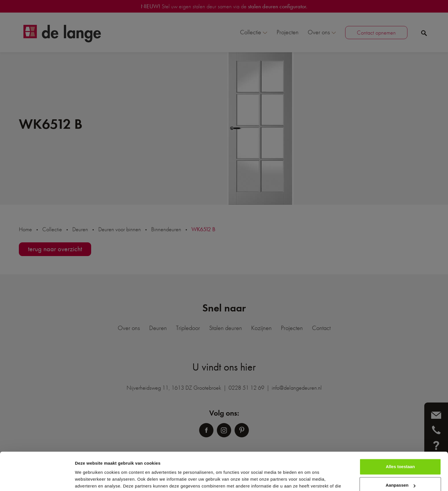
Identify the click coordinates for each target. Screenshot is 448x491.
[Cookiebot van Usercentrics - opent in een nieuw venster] (37, 480)
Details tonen (88, 480)
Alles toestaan (400, 438)
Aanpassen (401, 456)
